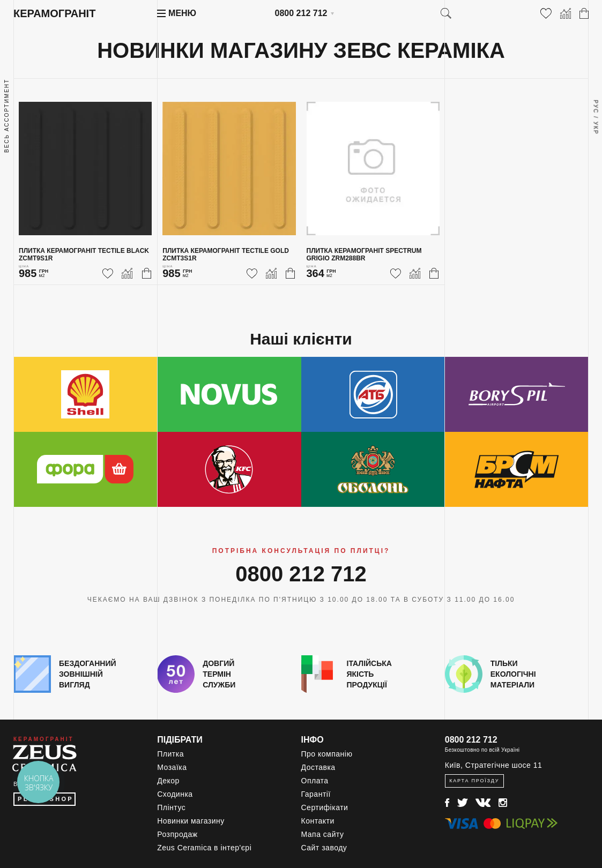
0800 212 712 (301, 13)
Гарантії (316, 794)
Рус (595, 107)
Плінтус (171, 807)
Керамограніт (54, 13)
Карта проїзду (474, 781)
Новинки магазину (191, 821)
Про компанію (327, 754)
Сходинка (175, 794)
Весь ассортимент (7, 116)
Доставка (318, 767)
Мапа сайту (323, 834)
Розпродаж (177, 834)
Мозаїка (172, 767)
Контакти (318, 821)
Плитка (170, 754)
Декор (168, 781)
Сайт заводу (324, 848)
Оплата (315, 781)
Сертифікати (325, 807)
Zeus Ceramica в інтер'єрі (204, 848)
